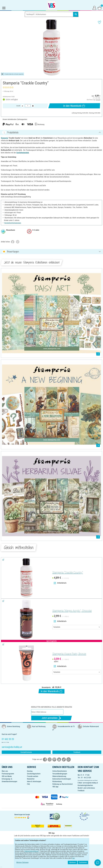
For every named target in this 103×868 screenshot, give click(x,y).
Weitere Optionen (22, 862)
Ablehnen (72, 862)
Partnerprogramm (8, 774)
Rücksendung (57, 781)
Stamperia (4, 138)
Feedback (77, 752)
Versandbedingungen (60, 774)
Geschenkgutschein (34, 774)
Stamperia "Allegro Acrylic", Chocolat (72, 611)
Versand (98, 100)
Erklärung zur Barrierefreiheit (63, 784)
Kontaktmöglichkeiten (85, 785)
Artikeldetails (60, 583)
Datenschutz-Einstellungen (62, 779)
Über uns (5, 771)
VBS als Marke (7, 776)
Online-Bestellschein (60, 771)
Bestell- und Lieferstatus (86, 788)
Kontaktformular (26, 752)
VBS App (55, 787)
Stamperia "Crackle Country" (68, 573)
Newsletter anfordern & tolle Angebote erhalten (51, 707)
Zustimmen (83, 862)
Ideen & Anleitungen (34, 781)
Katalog (30, 771)
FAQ (28, 784)
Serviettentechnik (23, 153)
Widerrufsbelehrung (59, 776)
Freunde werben (33, 776)
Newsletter (31, 779)
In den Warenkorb (74, 106)
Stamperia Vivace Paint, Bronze (69, 654)
